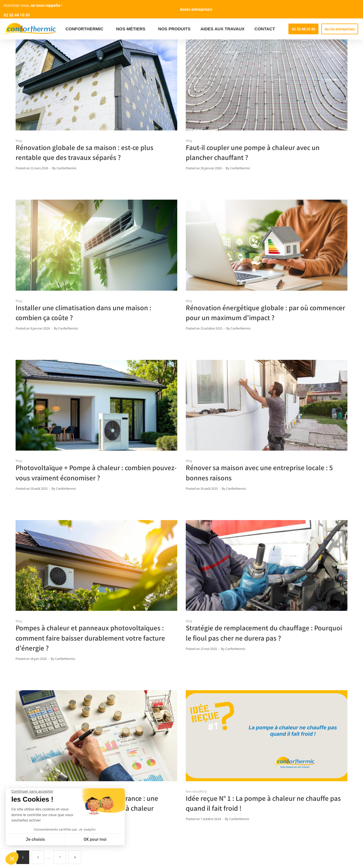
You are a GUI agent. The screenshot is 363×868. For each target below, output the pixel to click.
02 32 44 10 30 (17, 15)
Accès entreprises (196, 9)
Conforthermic (67, 168)
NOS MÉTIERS (132, 29)
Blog (19, 141)
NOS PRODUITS (174, 29)
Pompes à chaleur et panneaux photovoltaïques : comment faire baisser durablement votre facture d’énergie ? (90, 638)
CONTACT (265, 29)
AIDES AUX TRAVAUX (223, 29)
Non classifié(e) (197, 791)
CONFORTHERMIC (86, 29)
